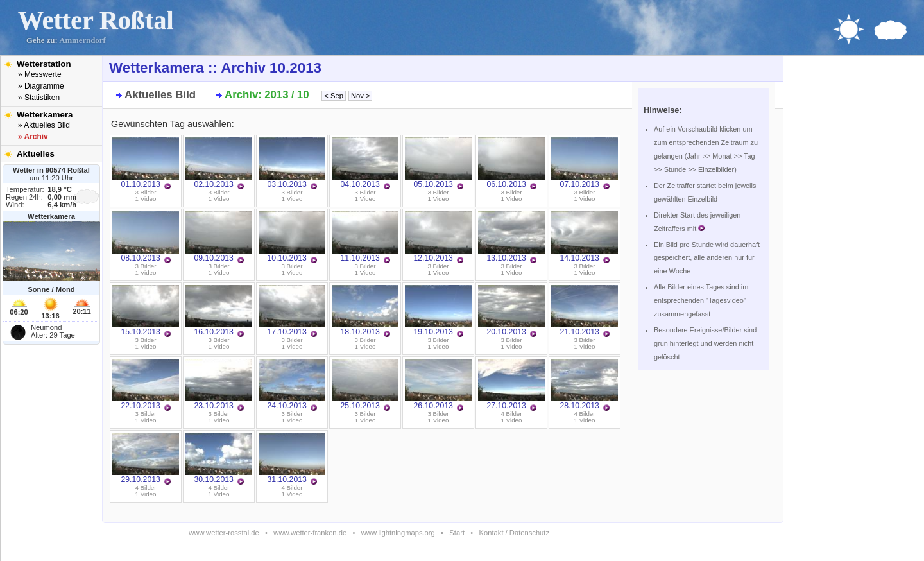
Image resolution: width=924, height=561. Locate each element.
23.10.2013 (219, 384)
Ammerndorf (82, 40)
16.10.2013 (219, 311)
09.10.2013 (219, 237)
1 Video (146, 199)
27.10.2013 (511, 384)
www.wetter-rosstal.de (224, 533)
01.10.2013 (146, 163)
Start (457, 533)
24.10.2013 (292, 384)
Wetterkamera (45, 115)
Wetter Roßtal (96, 20)
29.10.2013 (146, 458)
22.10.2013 (146, 384)
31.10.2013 (292, 458)
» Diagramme (41, 86)
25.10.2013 (365, 384)
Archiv (241, 95)
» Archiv (33, 137)
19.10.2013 (438, 311)
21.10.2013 (585, 311)
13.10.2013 (511, 237)
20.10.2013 (511, 311)
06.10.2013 (511, 163)
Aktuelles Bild (160, 95)
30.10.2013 (219, 458)
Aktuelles (36, 154)
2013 (276, 95)
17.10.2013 (292, 311)
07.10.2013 (585, 163)
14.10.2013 (585, 237)
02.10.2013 (219, 163)
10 (303, 95)
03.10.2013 (292, 163)
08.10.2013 (146, 237)
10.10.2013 (292, 237)
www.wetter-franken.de (310, 533)
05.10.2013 (438, 163)
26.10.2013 (438, 384)
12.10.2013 (438, 237)
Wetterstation (44, 64)
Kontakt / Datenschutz (514, 533)
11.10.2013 (365, 237)
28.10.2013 (585, 384)
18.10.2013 (365, 311)
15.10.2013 (146, 311)
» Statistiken (39, 98)
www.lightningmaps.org (398, 533)
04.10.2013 (365, 163)
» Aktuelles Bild (44, 125)
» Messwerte (40, 74)
